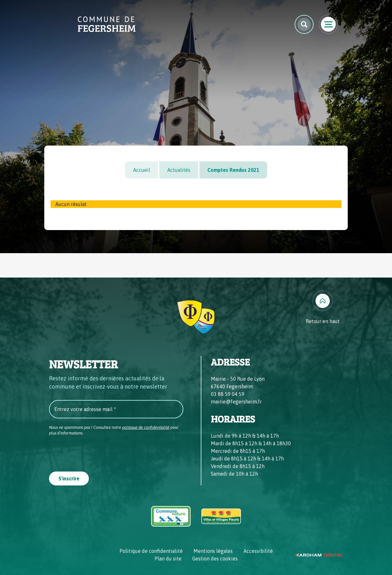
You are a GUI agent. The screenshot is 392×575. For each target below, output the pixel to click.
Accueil (142, 170)
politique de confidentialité (146, 427)
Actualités (179, 170)
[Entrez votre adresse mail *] (116, 409)
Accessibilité (258, 551)
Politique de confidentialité (151, 551)
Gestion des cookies (215, 559)
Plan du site (168, 559)
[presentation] (97, 452)
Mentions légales (213, 551)
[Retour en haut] (323, 308)
